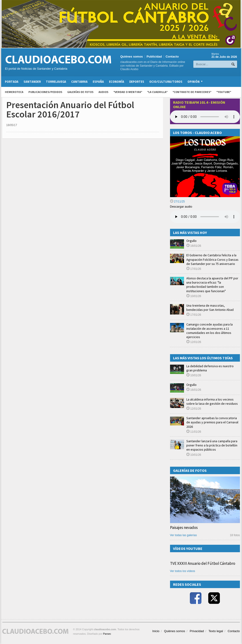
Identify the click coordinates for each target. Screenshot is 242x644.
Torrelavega (56, 82)
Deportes (137, 82)
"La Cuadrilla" (157, 92)
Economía (117, 82)
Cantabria (79, 82)
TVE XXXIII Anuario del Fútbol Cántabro (203, 563)
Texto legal (216, 631)
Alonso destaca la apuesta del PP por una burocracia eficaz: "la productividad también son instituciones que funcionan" (212, 285)
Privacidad (197, 631)
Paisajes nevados (184, 528)
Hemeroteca (14, 92)
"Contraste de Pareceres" (192, 92)
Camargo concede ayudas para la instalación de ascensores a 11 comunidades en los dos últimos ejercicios (210, 331)
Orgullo (191, 241)
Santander (32, 82)
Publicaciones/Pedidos (45, 92)
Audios (103, 92)
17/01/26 (194, 269)
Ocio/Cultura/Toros (166, 82)
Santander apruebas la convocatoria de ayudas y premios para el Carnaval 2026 (212, 422)
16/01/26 (194, 246)
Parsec (107, 634)
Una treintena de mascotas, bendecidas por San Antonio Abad (210, 308)
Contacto (172, 57)
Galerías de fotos (80, 92)
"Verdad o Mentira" (128, 92)
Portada (12, 82)
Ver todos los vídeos (183, 571)
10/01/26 (194, 296)
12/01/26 (194, 342)
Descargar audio (181, 207)
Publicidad (154, 57)
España (98, 82)
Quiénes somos (132, 57)
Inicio (156, 631)
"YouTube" (224, 92)
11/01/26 (194, 432)
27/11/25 (177, 202)
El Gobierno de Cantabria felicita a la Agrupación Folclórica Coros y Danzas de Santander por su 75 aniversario (212, 259)
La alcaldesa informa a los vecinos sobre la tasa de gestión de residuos (212, 401)
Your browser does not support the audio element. (205, 117)
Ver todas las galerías (183, 535)
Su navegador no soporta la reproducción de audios (205, 217)
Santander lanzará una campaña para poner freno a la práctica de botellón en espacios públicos (212, 445)
